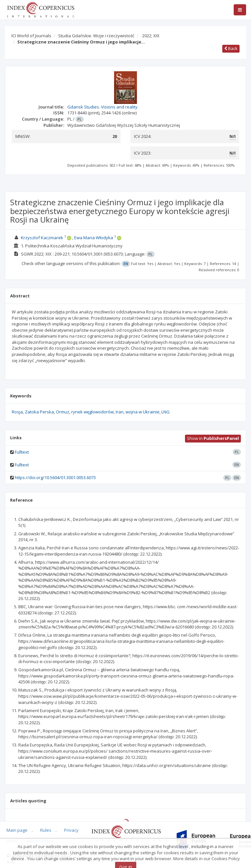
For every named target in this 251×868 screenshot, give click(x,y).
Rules (46, 830)
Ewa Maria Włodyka (94, 238)
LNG (166, 412)
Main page (17, 830)
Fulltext (22, 452)
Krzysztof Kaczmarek (42, 238)
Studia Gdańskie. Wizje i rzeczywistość (96, 36)
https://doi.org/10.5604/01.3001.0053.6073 (55, 477)
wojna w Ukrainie (142, 412)
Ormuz (63, 412)
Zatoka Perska (39, 412)
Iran (120, 412)
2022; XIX (151, 36)
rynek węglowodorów (92, 412)
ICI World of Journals (31, 36)
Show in (213, 438)
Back (231, 48)
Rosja (17, 412)
